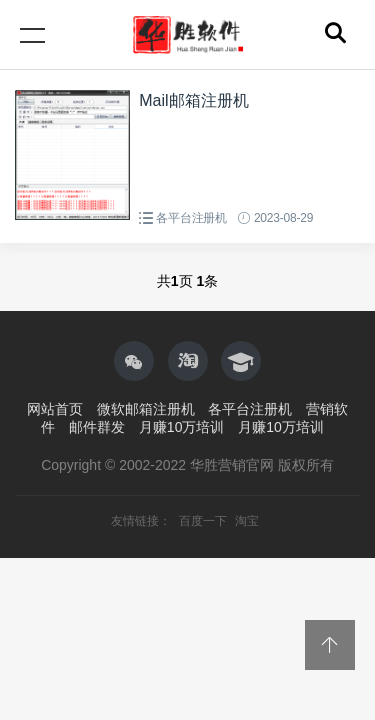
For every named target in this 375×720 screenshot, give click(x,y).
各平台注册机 (191, 218)
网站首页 (55, 409)
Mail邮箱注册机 (193, 100)
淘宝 (247, 521)
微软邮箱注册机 (146, 409)
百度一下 (204, 521)
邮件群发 (97, 427)
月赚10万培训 (182, 427)
